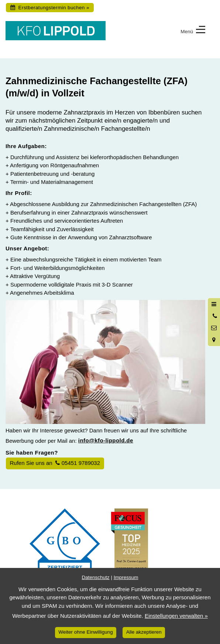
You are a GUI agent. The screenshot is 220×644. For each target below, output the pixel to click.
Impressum (126, 577)
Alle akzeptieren (144, 632)
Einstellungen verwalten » (176, 616)
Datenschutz (96, 577)
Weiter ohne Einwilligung (86, 632)
